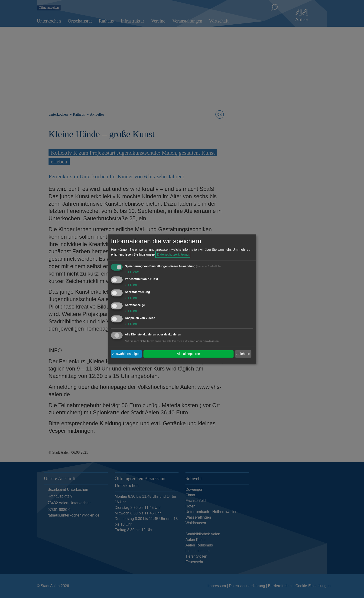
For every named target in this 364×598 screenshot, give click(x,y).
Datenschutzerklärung (173, 254)
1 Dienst (132, 272)
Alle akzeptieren (188, 354)
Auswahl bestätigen (126, 354)
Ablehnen (243, 354)
